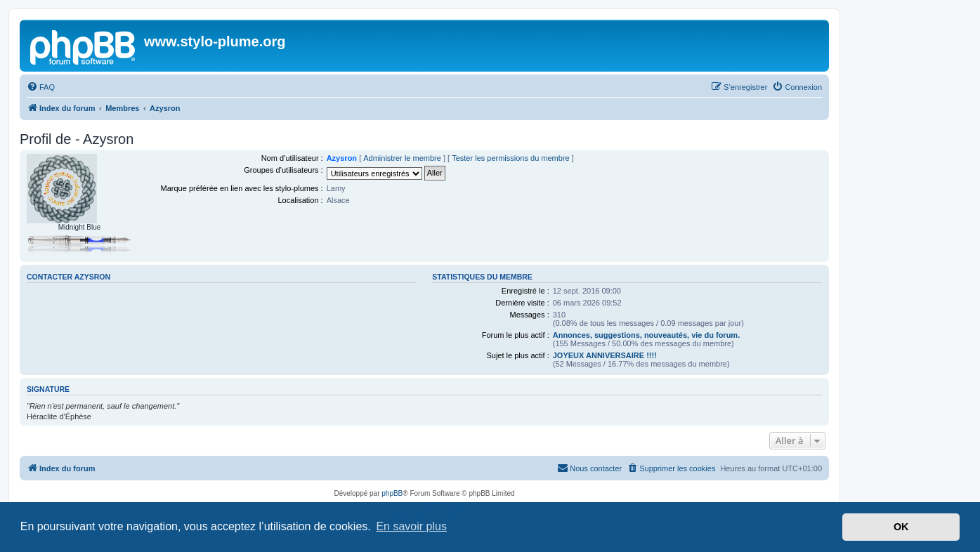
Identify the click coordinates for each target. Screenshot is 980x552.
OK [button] (901, 527)
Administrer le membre (402, 158)
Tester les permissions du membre (511, 158)
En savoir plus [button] (411, 526)
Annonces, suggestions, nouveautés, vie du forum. (647, 335)
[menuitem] (41, 87)
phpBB (392, 493)
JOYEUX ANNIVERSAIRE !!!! (605, 355)
